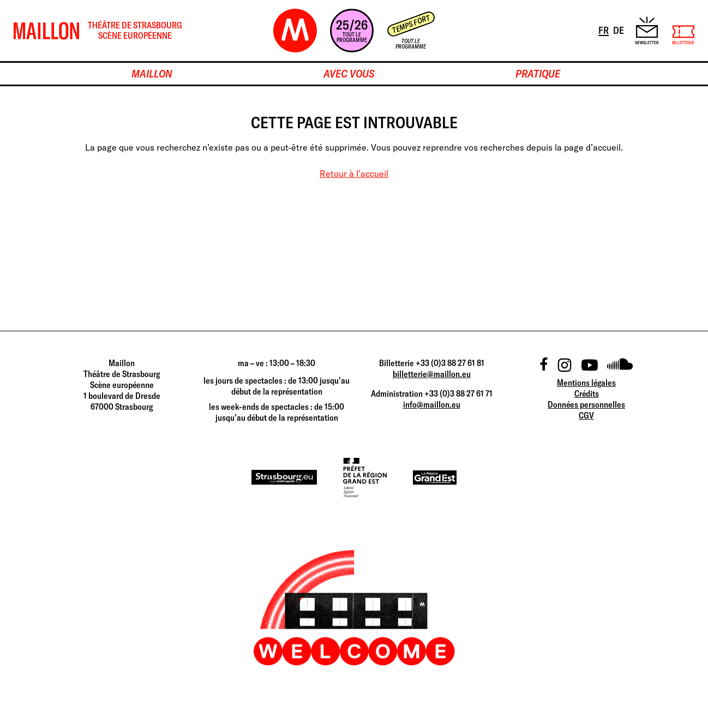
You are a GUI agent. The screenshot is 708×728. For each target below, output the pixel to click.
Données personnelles (586, 404)
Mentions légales (586, 383)
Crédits (587, 393)
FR (604, 29)
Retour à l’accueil (354, 174)
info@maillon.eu (432, 404)
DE (619, 29)
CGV (586, 415)
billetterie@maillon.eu (432, 374)
